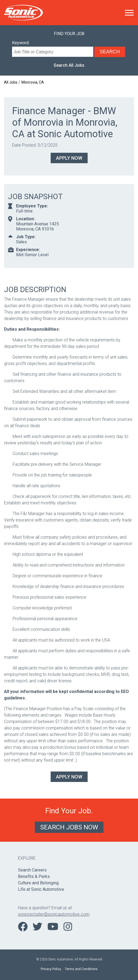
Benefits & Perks (34, 876)
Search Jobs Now (69, 827)
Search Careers (32, 870)
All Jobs (11, 82)
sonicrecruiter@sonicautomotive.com (54, 914)
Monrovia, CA (33, 82)
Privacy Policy (51, 969)
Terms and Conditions (81, 969)
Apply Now (69, 158)
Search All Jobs (69, 65)
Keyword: (21, 43)
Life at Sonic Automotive (41, 889)
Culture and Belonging (38, 883)
